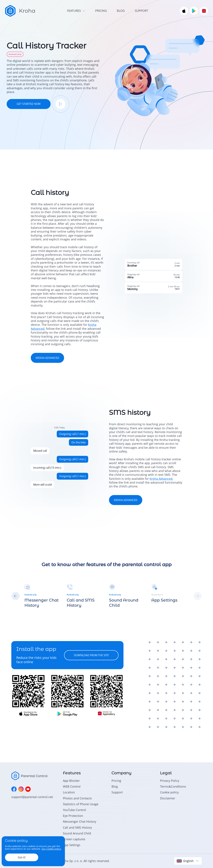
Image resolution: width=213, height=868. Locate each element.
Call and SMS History (77, 827)
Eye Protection (73, 816)
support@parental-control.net (32, 797)
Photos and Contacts (77, 798)
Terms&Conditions (173, 786)
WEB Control (72, 786)
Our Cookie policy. (51, 849)
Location (69, 792)
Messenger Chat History (80, 821)
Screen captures (74, 839)
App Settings (72, 845)
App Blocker (71, 781)
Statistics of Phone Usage (81, 804)
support (141, 11)
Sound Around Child (77, 833)
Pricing (116, 781)
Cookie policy (169, 792)
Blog (115, 786)
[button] (16, 596)
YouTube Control (74, 810)
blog (121, 11)
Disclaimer (168, 798)
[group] (43, 596)
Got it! (22, 857)
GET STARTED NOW (29, 104)
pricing (101, 11)
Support (117, 792)
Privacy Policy (170, 781)
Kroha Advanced (161, 479)
